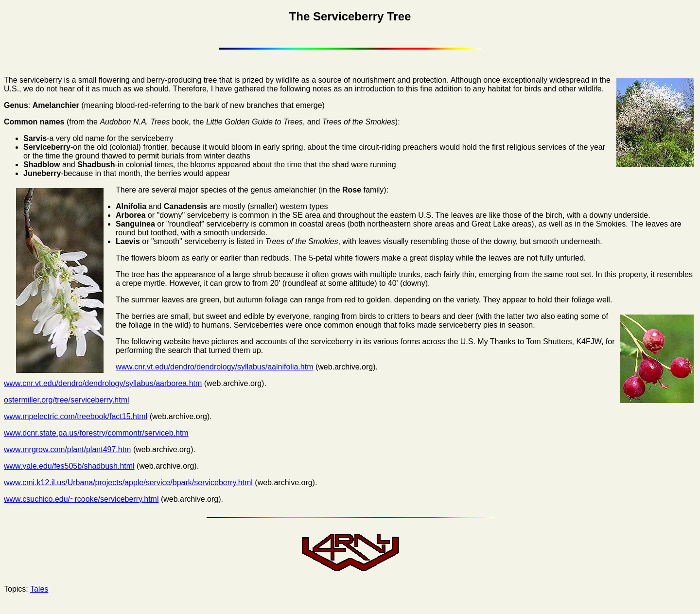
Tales (39, 589)
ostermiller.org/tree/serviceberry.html (67, 400)
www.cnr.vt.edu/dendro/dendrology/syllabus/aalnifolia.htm (214, 367)
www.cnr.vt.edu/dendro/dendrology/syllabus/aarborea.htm (103, 383)
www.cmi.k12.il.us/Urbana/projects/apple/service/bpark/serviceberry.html (128, 482)
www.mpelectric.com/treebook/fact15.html (76, 416)
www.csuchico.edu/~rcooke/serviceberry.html (81, 499)
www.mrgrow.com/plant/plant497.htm (67, 449)
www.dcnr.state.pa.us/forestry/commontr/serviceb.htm (96, 433)
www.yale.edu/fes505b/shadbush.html (69, 466)
